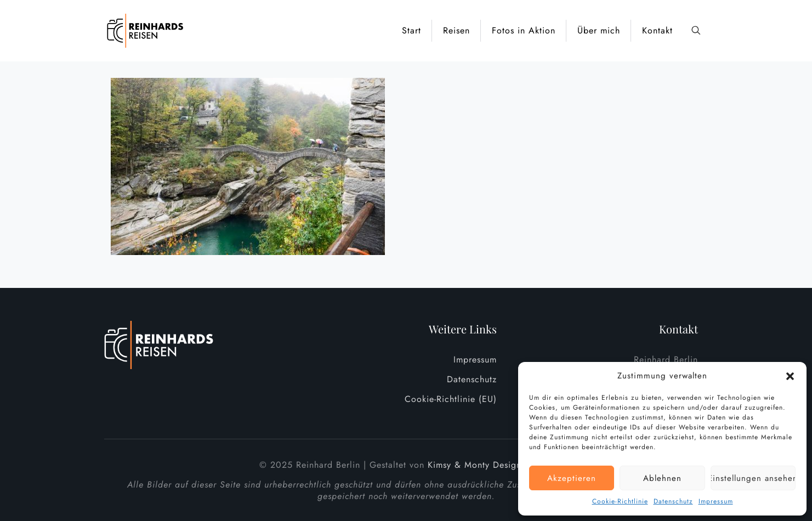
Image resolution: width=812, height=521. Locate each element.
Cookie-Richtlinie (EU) (451, 399)
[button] (790, 376)
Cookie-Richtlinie (620, 501)
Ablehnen (662, 478)
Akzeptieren (572, 478)
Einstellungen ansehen (753, 478)
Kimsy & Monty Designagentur (490, 465)
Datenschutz (673, 501)
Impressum (716, 501)
